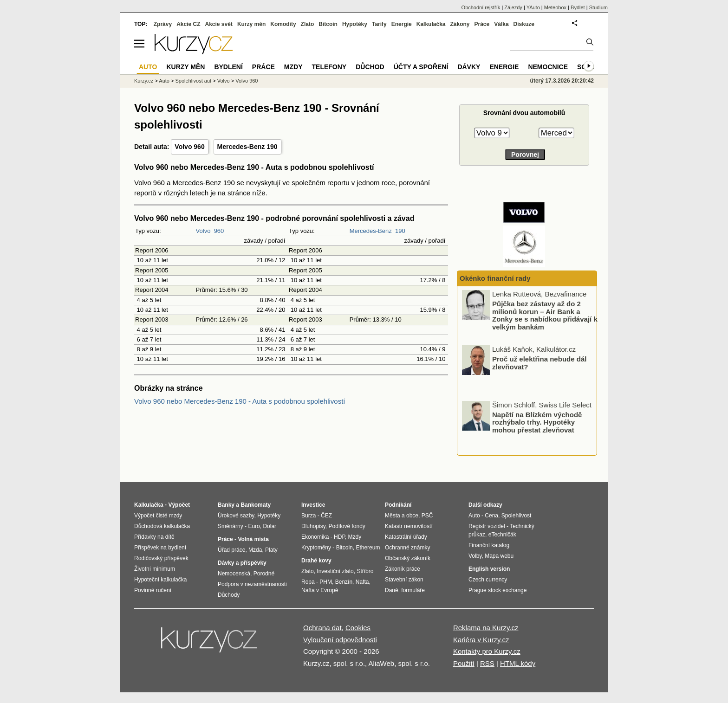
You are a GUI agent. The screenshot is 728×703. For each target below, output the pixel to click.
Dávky (469, 67)
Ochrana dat (322, 628)
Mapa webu (499, 556)
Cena (491, 516)
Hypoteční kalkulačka (160, 580)
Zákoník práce (403, 569)
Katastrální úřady (406, 537)
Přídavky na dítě (154, 537)
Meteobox (555, 7)
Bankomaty (256, 505)
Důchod (370, 67)
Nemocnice (548, 67)
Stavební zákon (404, 580)
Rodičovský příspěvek (161, 558)
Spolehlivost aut (193, 81)
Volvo (203, 231)
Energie (402, 24)
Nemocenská (234, 574)
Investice (313, 505)
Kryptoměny (316, 548)
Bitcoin (328, 24)
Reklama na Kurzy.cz (486, 628)
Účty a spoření (421, 67)
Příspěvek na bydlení (160, 548)
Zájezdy (513, 7)
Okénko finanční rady (495, 278)
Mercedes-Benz (371, 231)
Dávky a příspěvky (242, 563)
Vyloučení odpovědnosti (340, 640)
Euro (254, 526)
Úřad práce (231, 550)
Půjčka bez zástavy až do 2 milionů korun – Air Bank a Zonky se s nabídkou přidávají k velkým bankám (545, 316)
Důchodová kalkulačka (162, 526)
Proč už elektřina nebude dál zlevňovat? (539, 364)
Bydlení (228, 67)
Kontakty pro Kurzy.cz (487, 651)
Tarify (379, 24)
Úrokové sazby (236, 516)
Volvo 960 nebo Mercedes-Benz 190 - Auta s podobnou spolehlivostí (240, 401)
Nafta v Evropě (320, 590)
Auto (164, 81)
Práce (482, 24)
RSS (487, 663)
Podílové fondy (347, 526)
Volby (475, 556)
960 (219, 231)
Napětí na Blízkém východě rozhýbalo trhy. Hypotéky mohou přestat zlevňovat (537, 423)
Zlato (308, 24)
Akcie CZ (188, 24)
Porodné (264, 574)
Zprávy (163, 24)
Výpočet (179, 505)
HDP (339, 537)
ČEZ (326, 516)
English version (489, 569)
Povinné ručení (153, 590)
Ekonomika (315, 537)
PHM (326, 582)
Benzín (344, 582)
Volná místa (253, 539)
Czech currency (488, 580)
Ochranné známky (407, 548)
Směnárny (231, 526)
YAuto (533, 7)
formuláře (413, 590)
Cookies (358, 628)
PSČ (427, 516)
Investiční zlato (335, 571)
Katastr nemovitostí (409, 526)
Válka (501, 24)
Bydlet (578, 7)
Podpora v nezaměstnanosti (252, 584)
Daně (392, 590)
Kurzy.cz (144, 81)
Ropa (308, 582)
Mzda (255, 550)
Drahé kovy (316, 561)
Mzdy (293, 67)
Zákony (460, 24)
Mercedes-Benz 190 (247, 147)
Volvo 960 (189, 147)
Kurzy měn (251, 24)
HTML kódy (518, 663)
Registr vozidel (487, 526)
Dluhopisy (313, 526)
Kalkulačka (431, 24)
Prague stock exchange (497, 590)
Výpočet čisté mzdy (158, 516)
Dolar (270, 526)
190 (400, 231)
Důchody (229, 595)
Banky (226, 505)
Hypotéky (355, 24)
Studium (598, 7)
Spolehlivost (517, 516)
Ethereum (368, 548)
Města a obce (402, 516)
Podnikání (398, 505)
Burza (309, 516)
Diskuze (524, 24)
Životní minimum (155, 569)
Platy (271, 550)
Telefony (329, 67)
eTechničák (502, 535)
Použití (464, 663)
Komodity (283, 24)
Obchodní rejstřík (481, 7)
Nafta (362, 582)
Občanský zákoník (408, 558)
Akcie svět (219, 24)
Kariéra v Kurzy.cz (481, 640)
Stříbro (365, 571)
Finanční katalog (489, 545)
